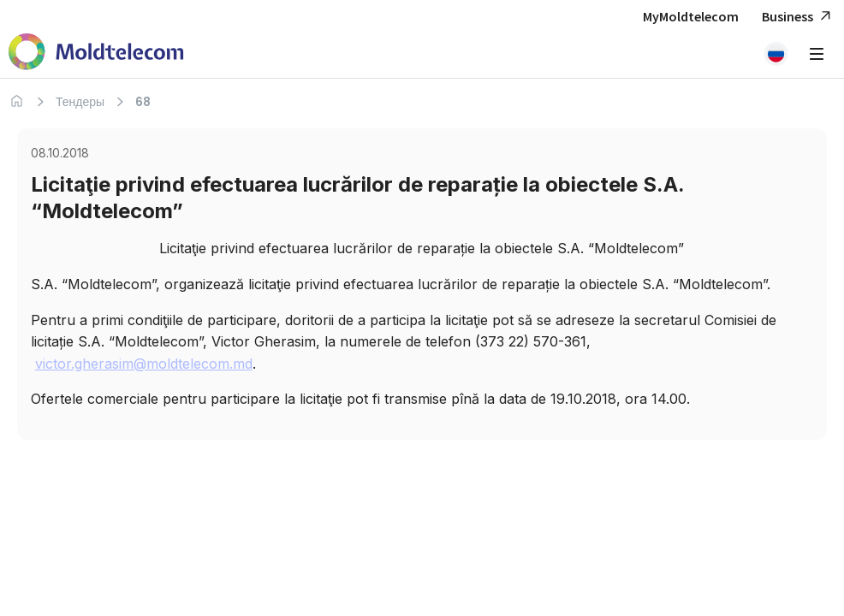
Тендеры (80, 102)
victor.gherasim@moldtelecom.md (144, 364)
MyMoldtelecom (691, 16)
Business (799, 17)
